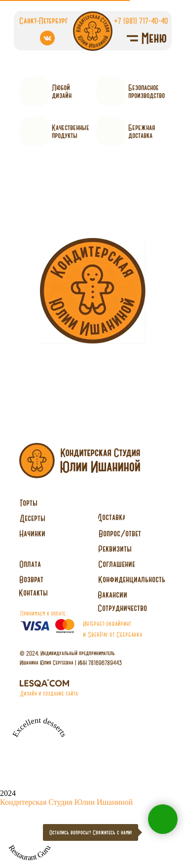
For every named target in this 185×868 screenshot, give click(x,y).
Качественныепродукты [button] (71, 131)
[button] (123, 608)
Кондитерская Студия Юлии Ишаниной (66, 802)
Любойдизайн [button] (62, 91)
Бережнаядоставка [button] (142, 131)
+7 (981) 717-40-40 (141, 20)
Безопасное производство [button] (147, 91)
